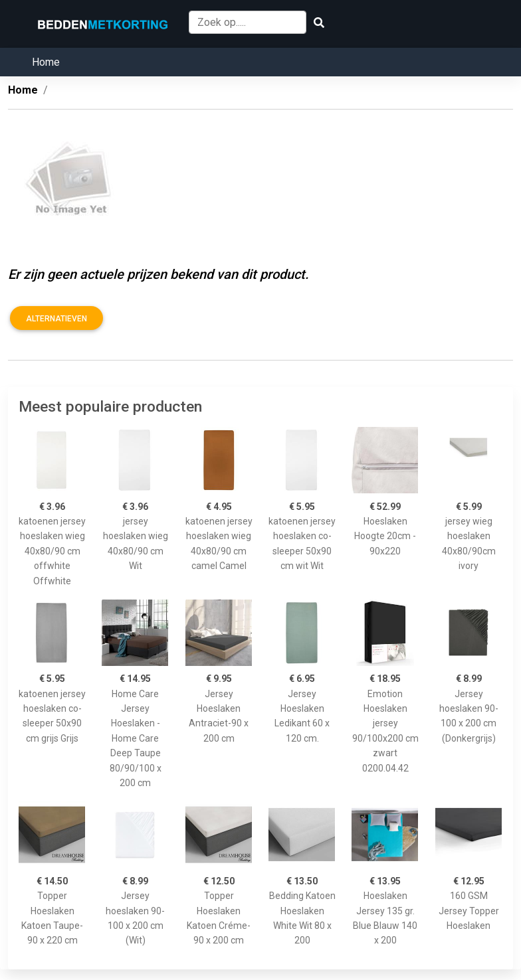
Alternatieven (56, 319)
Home (46, 62)
